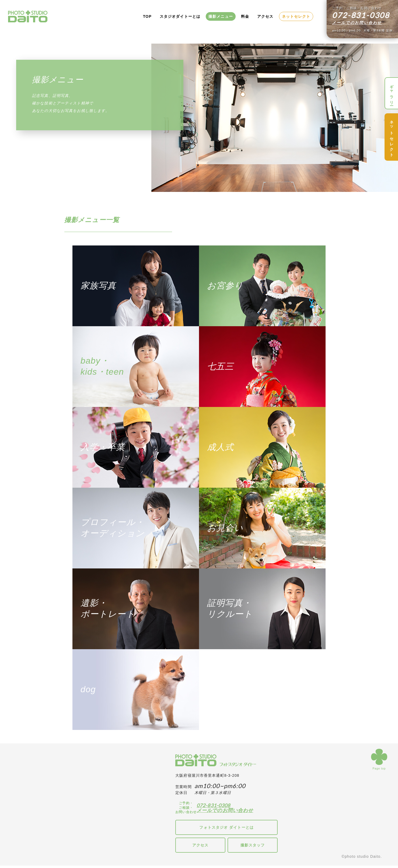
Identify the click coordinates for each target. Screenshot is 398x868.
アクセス (265, 16)
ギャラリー (392, 93)
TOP (147, 16)
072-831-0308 (213, 805)
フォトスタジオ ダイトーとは (226, 827)
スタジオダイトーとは (180, 16)
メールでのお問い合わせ (357, 22)
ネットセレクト (296, 16)
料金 (245, 16)
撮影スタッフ (253, 845)
